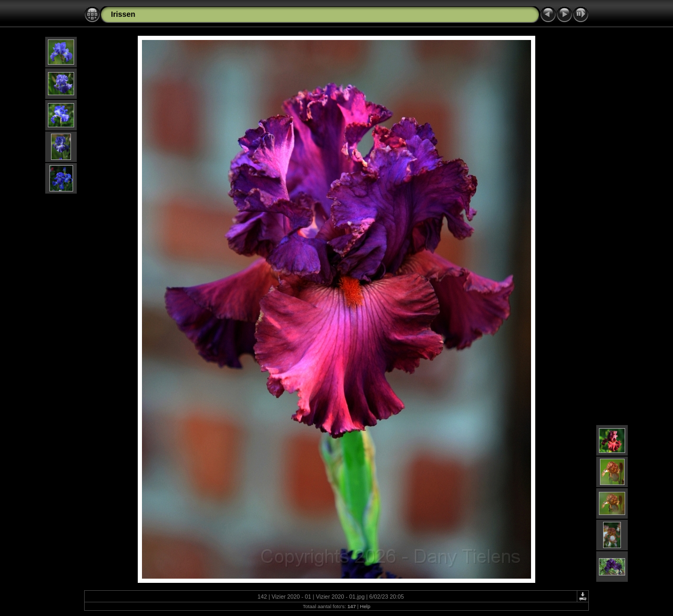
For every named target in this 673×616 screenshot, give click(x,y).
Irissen (123, 14)
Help (365, 606)
